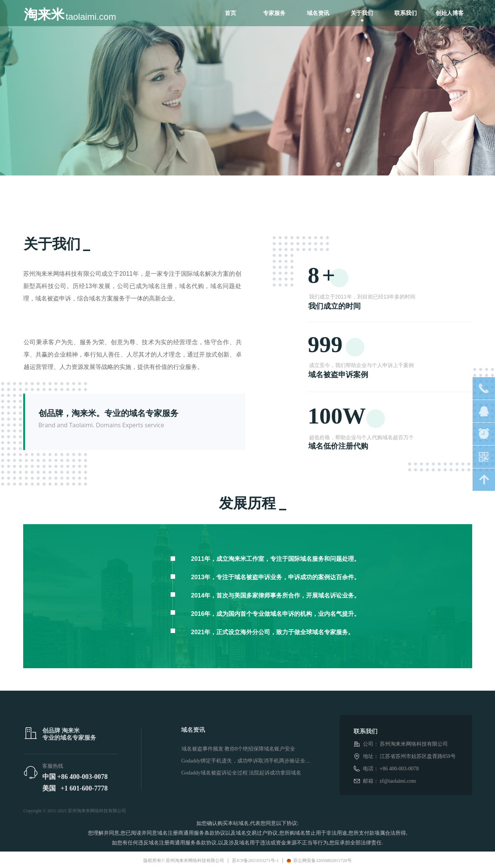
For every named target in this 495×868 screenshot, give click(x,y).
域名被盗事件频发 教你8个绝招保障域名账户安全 (239, 749)
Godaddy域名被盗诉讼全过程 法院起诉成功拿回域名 (242, 773)
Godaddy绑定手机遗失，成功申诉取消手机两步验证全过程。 (248, 761)
